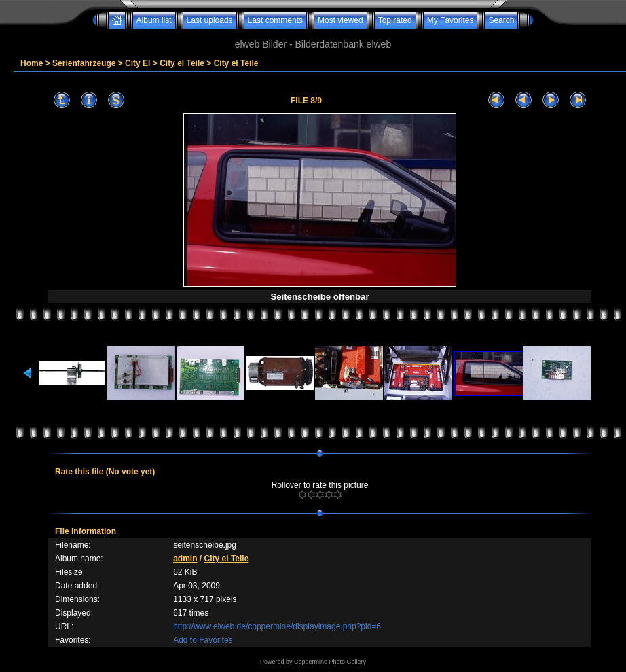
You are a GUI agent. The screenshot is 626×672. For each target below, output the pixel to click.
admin (185, 559)
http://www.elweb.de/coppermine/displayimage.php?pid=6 (277, 626)
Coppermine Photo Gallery (330, 662)
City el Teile (182, 63)
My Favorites (450, 20)
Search (501, 20)
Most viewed (340, 20)
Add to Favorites (203, 640)
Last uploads (210, 20)
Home (32, 63)
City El (137, 63)
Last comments (275, 20)
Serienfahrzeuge (84, 63)
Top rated (395, 20)
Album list (154, 20)
